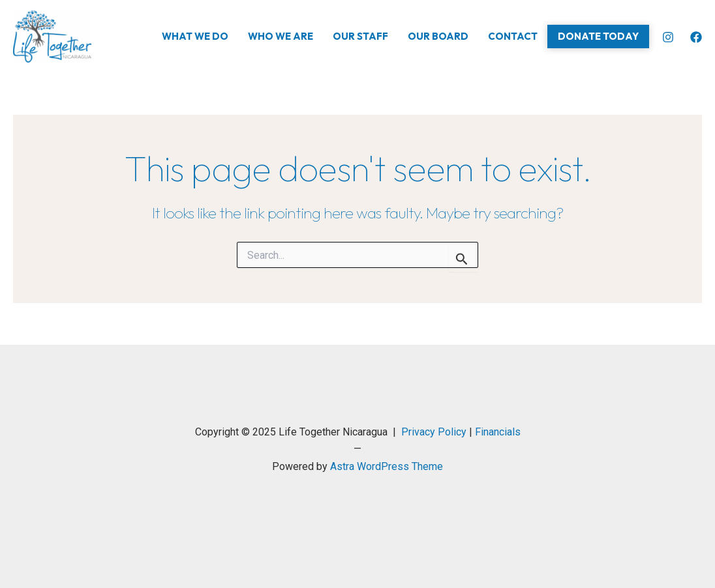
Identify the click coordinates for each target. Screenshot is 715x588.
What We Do (195, 36)
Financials (498, 432)
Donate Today (598, 36)
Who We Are (281, 36)
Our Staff (360, 36)
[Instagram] (668, 37)
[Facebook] (696, 37)
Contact (513, 36)
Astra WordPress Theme (387, 466)
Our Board (438, 36)
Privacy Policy (434, 432)
